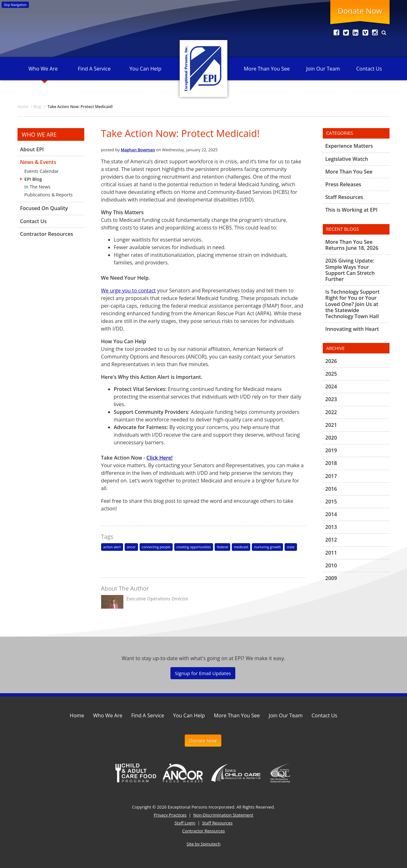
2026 (331, 361)
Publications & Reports (49, 195)
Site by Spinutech (204, 844)
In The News (38, 187)
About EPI (32, 150)
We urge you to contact (128, 290)
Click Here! (160, 458)
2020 (331, 438)
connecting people (156, 547)
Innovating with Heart (352, 329)
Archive (335, 348)
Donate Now (360, 11)
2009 (331, 578)
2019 (331, 450)
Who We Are (43, 69)
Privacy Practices (170, 815)
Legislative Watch (347, 159)
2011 (331, 553)
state (291, 547)
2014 (331, 514)
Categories (340, 133)
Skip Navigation (15, 5)
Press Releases (343, 184)
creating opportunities (194, 547)
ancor (131, 547)
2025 (331, 374)
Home (77, 715)
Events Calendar (42, 171)
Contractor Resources (47, 234)
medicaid (241, 547)
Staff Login (185, 823)
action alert (112, 547)
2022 (331, 412)
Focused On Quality (44, 208)
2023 (331, 399)
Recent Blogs (343, 229)
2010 (331, 565)
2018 (331, 463)
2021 (331, 425)
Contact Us (369, 69)
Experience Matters (349, 146)
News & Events (38, 162)
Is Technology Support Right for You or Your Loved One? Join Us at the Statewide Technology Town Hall (352, 304)
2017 (331, 476)
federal (222, 547)
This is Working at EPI (351, 210)
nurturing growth (267, 547)
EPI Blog (33, 179)
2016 (331, 489)
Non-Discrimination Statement (223, 815)
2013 (331, 527)
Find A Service (94, 69)
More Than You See (267, 69)
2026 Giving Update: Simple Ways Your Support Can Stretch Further (350, 270)
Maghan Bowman (138, 150)
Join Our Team (323, 69)
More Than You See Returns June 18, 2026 (352, 245)
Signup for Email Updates (203, 673)
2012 (331, 540)
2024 (331, 386)
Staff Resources (344, 197)
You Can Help (145, 69)
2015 (331, 502)
